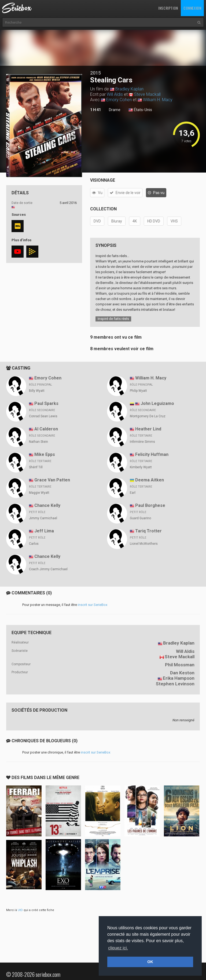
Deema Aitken (150, 480)
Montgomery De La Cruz (148, 416)
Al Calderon (46, 429)
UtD (20, 910)
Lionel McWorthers (144, 544)
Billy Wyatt (37, 391)
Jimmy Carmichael (43, 518)
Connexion (192, 8)
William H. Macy (158, 100)
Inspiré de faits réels (113, 319)
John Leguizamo (157, 403)
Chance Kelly (47, 505)
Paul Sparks (46, 403)
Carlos (34, 544)
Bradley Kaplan (129, 89)
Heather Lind (148, 429)
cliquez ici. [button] (118, 948)
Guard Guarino (140, 518)
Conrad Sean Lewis (43, 416)
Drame (115, 110)
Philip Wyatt (138, 391)
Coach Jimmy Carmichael (48, 569)
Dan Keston (182, 673)
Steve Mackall (147, 94)
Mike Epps (45, 454)
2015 (95, 73)
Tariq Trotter (148, 531)
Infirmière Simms (142, 442)
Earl (133, 493)
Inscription (168, 8)
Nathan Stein (38, 442)
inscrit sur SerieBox (93, 605)
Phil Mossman (180, 665)
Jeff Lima (44, 531)
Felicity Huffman (152, 454)
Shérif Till (36, 467)
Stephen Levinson (175, 684)
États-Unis (140, 110)
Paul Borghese (150, 505)
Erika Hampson (179, 678)
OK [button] (150, 962)
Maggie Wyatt (39, 493)
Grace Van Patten (52, 480)
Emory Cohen (119, 100)
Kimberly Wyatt (141, 467)
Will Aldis (115, 94)
